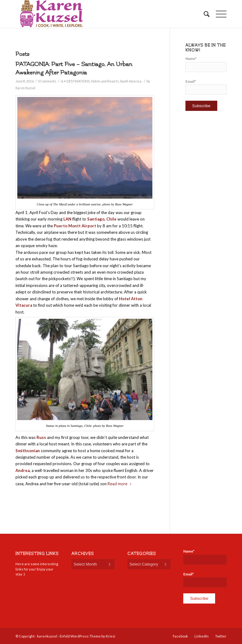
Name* (206, 64)
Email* (206, 87)
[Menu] (218, 14)
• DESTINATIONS (77, 81)
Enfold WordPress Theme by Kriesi (87, 636)
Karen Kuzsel (25, 88)
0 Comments (47, 81)
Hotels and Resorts (105, 81)
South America (131, 81)
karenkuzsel (47, 636)
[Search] (204, 14)
